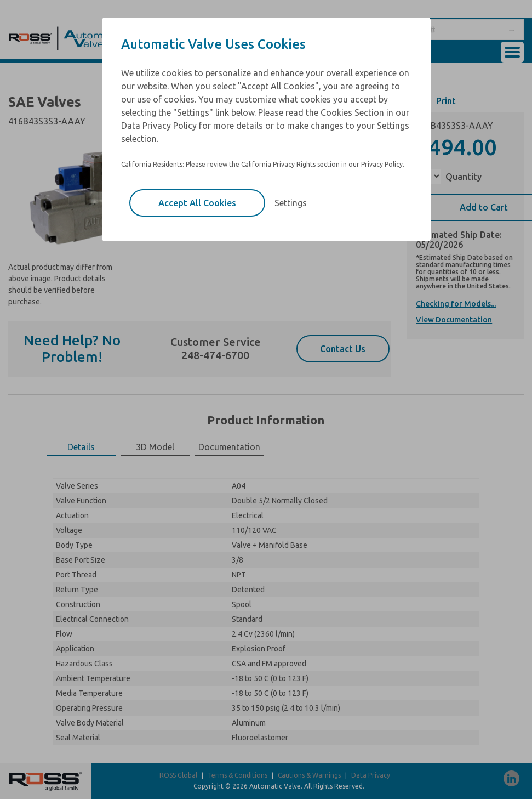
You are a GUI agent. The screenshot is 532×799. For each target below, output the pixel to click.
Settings (291, 203)
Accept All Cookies (197, 203)
